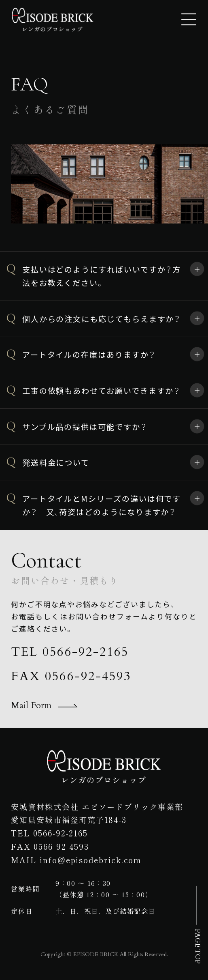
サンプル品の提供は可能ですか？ (85, 427)
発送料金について (56, 462)
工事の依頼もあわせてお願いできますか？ (101, 391)
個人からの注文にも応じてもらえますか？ (102, 319)
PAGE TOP (197, 946)
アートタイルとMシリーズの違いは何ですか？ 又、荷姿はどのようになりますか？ (102, 505)
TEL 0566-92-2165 (70, 652)
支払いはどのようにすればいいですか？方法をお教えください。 (102, 276)
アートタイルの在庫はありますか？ (89, 355)
